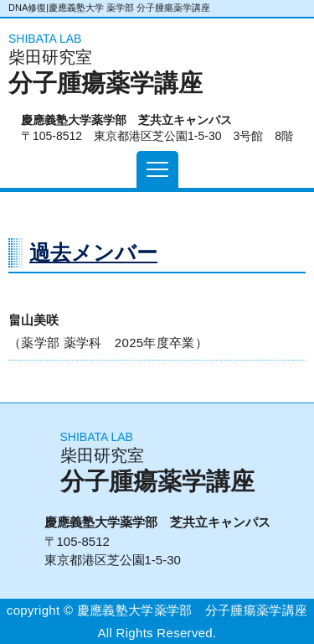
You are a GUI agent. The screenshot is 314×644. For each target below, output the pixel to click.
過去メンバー (93, 252)
